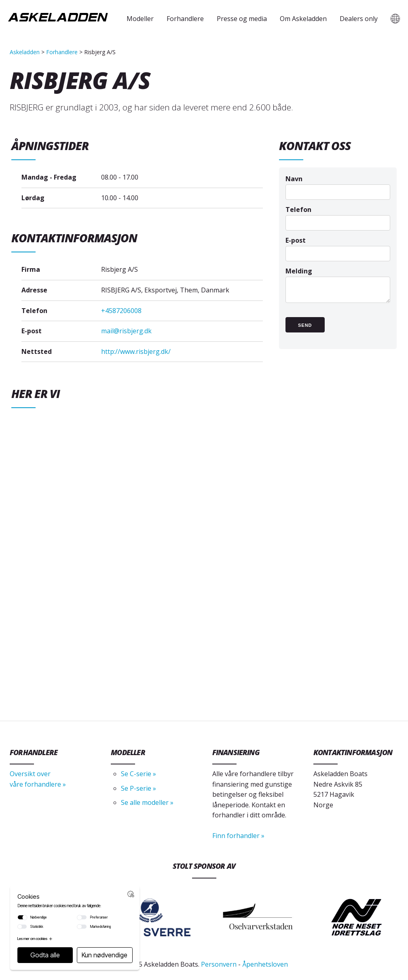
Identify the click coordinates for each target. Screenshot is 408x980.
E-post (338, 247)
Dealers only (359, 19)
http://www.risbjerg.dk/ (136, 351)
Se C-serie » (138, 774)
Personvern (219, 964)
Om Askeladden (303, 19)
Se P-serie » (138, 788)
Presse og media (242, 19)
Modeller (140, 19)
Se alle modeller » (147, 802)
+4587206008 (121, 311)
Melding (338, 289)
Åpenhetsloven (265, 964)
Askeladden (25, 52)
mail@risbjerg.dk (126, 331)
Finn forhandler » (238, 836)
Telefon (338, 216)
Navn (338, 185)
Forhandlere (185, 19)
